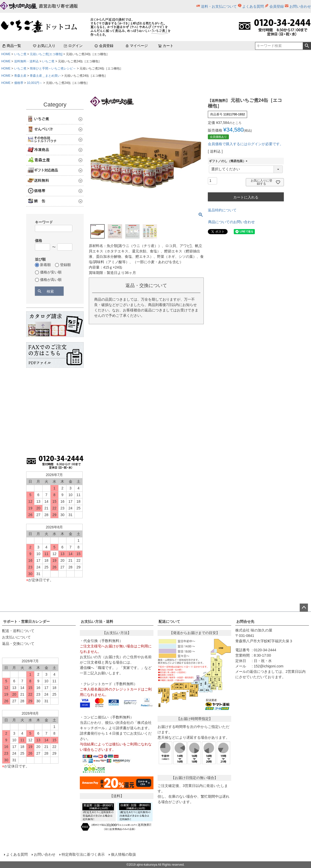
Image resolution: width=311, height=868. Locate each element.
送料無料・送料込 (26, 61)
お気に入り (44, 46)
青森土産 (20, 76)
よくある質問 (253, 6)
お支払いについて (16, 637)
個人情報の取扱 (123, 854)
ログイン (73, 46)
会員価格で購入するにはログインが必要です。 (246, 144)
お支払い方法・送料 (97, 622)
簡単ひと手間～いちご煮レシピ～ (53, 68)
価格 (38, 241)
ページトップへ (304, 608)
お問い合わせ (300, 6)
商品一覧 (12, 46)
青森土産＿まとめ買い (45, 76)
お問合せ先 (245, 622)
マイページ (137, 46)
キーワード (44, 222)
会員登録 (277, 6)
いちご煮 (20, 54)
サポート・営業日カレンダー (26, 622)
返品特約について (222, 210)
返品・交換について (18, 644)
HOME (6, 54)
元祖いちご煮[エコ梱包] (46, 54)
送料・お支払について (219, 6)
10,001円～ (35, 83)
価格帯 (19, 83)
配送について (169, 622)
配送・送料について (18, 631)
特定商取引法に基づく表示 (83, 854)
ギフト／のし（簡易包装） (229, 161)
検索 (307, 46)
